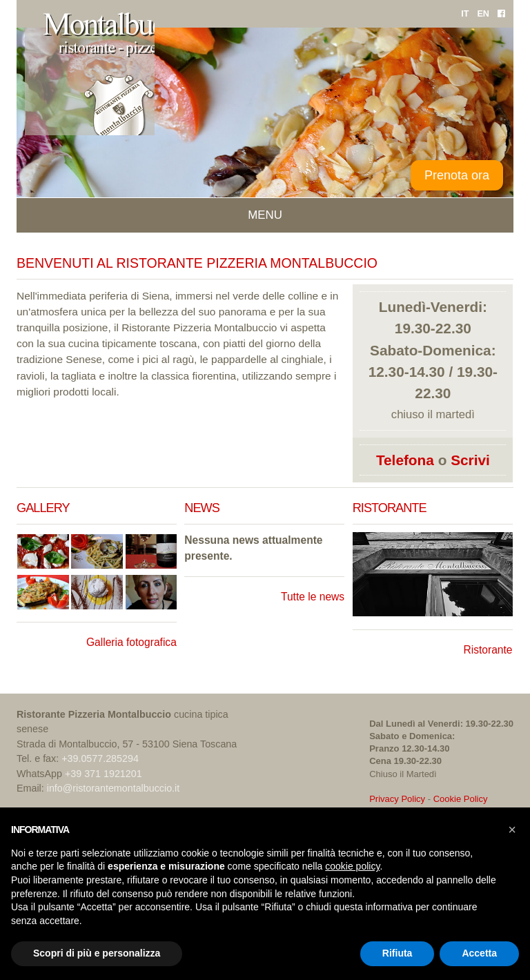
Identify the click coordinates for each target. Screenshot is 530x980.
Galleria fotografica (131, 642)
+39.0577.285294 (100, 758)
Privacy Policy (397, 799)
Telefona (405, 460)
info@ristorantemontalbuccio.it (114, 788)
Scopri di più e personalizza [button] (97, 953)
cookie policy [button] (352, 866)
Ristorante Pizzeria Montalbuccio (199, 327)
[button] (512, 830)
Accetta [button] (479, 953)
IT (465, 14)
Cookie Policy (461, 799)
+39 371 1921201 (104, 774)
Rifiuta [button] (397, 953)
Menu (265, 215)
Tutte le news (313, 597)
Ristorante (488, 650)
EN (483, 14)
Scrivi (470, 460)
